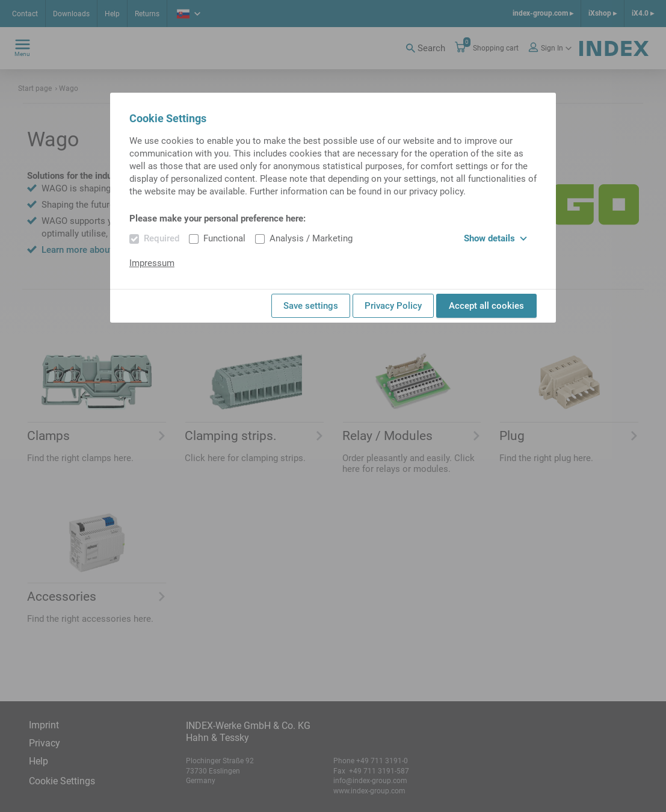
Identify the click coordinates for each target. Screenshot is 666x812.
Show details (495, 238)
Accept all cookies (486, 306)
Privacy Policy (393, 306)
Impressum (152, 263)
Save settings (311, 306)
